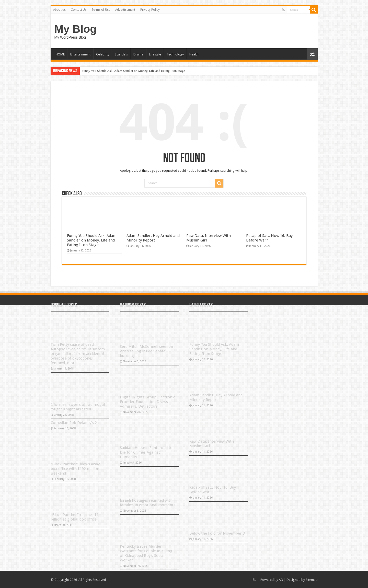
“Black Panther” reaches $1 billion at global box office (75, 517)
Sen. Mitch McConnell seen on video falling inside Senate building (146, 351)
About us (59, 10)
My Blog (76, 29)
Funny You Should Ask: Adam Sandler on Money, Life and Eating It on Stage (133, 71)
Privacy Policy (150, 10)
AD (281, 580)
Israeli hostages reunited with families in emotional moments (148, 503)
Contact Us (79, 10)
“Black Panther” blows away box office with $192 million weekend (75, 469)
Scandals (121, 54)
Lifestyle (155, 54)
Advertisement (125, 10)
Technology (175, 54)
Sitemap (312, 580)
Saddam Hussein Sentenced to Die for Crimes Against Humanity (146, 452)
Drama (138, 54)
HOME (60, 54)
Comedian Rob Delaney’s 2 (74, 423)
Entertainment (80, 54)
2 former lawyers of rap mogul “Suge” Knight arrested (78, 407)
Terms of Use (101, 10)
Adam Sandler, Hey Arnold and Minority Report (153, 238)
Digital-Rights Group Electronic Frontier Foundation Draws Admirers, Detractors (147, 402)
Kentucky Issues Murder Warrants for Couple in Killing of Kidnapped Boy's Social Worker (146, 553)
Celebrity (103, 54)
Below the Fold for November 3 (217, 533)
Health (194, 54)
